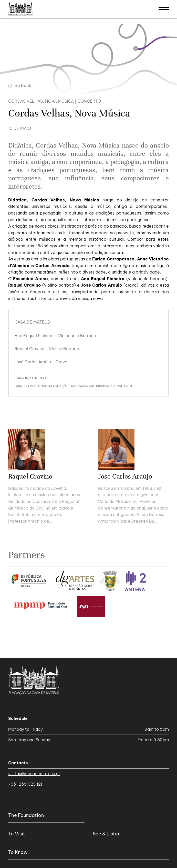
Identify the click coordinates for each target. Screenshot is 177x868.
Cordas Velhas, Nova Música (41, 101)
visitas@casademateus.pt (34, 774)
